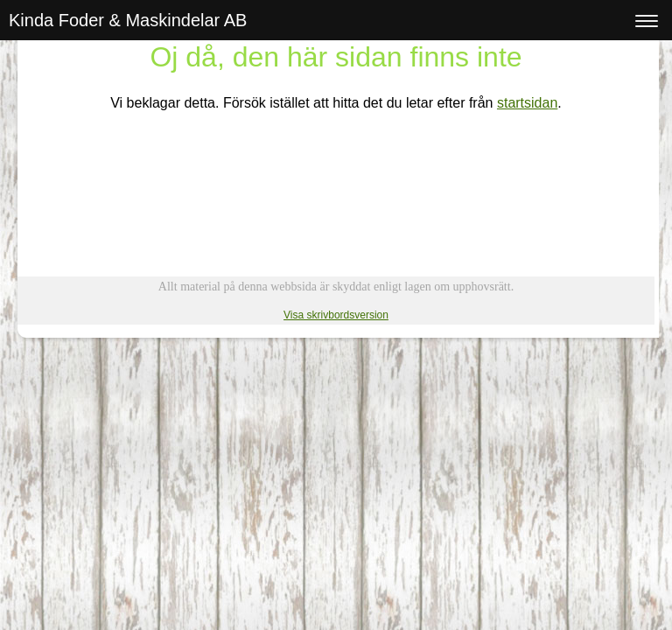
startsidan (527, 103)
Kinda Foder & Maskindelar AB (128, 20)
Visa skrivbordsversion (336, 315)
